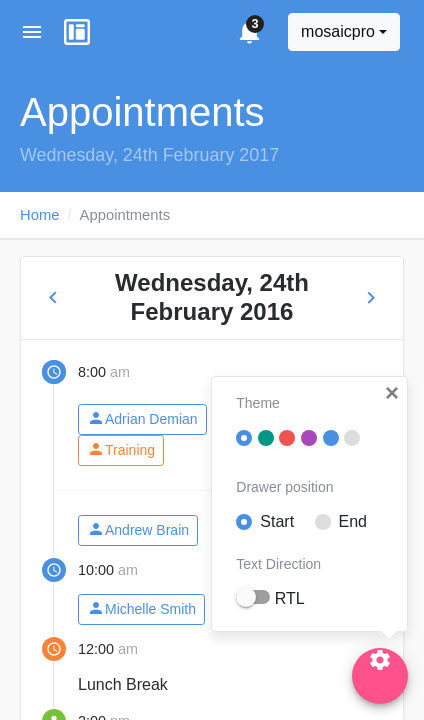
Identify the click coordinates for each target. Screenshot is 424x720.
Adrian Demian (142, 418)
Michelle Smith (141, 608)
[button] (392, 393)
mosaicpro (338, 31)
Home (39, 215)
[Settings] (380, 676)
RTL (290, 598)
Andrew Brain (138, 529)
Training (121, 449)
